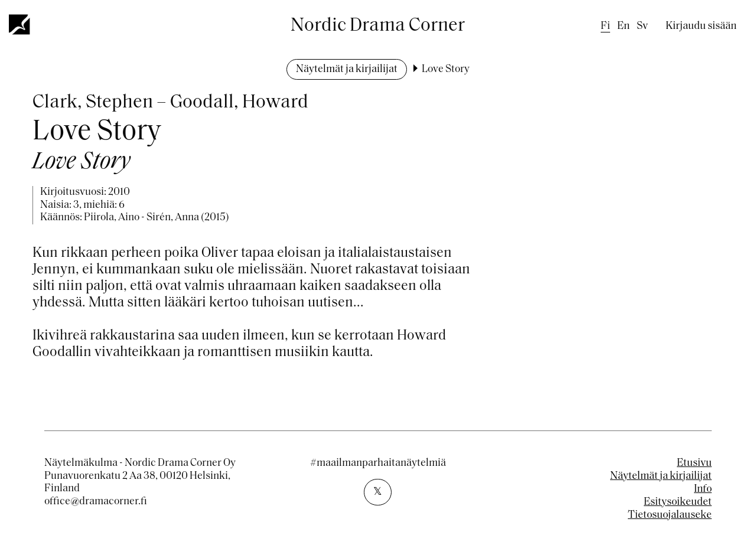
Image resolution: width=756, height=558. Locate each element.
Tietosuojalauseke (670, 515)
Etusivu (694, 463)
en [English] (623, 26)
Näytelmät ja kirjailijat (347, 69)
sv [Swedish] (642, 26)
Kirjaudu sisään (701, 26)
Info (703, 489)
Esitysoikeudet (678, 502)
